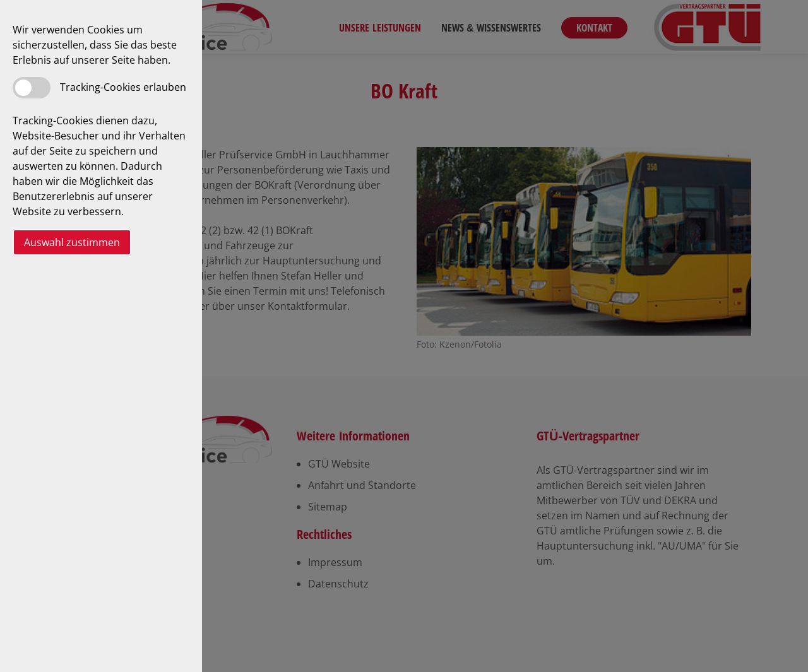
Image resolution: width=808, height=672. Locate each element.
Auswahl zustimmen (72, 242)
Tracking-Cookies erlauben (123, 87)
